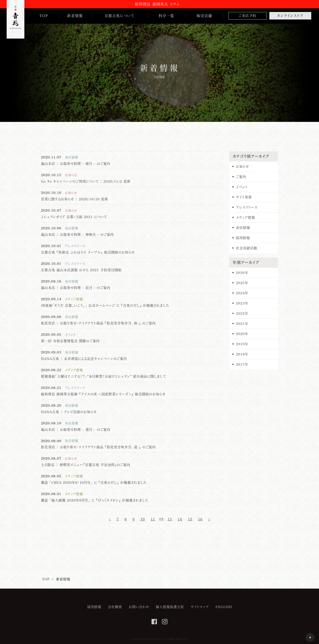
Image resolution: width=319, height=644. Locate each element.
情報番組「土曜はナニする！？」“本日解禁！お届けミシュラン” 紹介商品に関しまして (103, 376)
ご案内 (241, 177)
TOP (46, 579)
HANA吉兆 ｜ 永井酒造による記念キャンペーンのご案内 (84, 359)
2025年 (242, 283)
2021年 (242, 324)
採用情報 (243, 238)
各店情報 (243, 228)
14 (180, 519)
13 (170, 519)
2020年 (242, 334)
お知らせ (242, 166)
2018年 (242, 354)
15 (190, 519)
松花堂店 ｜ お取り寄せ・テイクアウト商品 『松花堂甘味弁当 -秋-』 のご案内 (98, 323)
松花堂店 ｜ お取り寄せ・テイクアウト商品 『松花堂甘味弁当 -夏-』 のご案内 (98, 447)
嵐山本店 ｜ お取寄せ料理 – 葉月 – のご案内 (76, 429)
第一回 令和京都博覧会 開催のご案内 (70, 341)
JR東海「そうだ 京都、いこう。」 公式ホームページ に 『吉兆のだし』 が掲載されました (105, 305)
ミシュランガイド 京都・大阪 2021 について (74, 217)
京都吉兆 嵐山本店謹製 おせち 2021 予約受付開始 (81, 270)
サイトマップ (200, 607)
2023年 (242, 303)
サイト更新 (244, 197)
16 (200, 519)
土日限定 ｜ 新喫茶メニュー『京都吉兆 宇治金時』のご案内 (86, 465)
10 (143, 519)
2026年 (242, 273)
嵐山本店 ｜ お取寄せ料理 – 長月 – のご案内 (76, 288)
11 (153, 519)
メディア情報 (245, 217)
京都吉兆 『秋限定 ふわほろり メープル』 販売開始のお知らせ (88, 252)
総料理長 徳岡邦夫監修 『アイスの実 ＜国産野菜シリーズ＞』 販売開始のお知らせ (103, 394)
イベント (242, 187)
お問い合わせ (139, 607)
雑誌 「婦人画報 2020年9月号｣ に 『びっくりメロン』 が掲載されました (95, 500)
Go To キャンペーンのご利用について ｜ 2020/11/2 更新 (86, 181)
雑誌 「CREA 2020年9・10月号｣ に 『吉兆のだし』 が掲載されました (94, 482)
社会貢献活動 (247, 248)
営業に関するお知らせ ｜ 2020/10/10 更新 (75, 199)
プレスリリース (247, 207)
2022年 (242, 313)
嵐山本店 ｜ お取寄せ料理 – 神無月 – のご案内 (77, 234)
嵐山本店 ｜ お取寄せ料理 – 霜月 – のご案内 (76, 164)
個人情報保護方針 (170, 607)
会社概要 (115, 607)
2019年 (242, 344)
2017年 (242, 364)
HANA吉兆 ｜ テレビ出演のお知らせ (69, 412)
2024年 (242, 293)
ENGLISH (224, 607)
